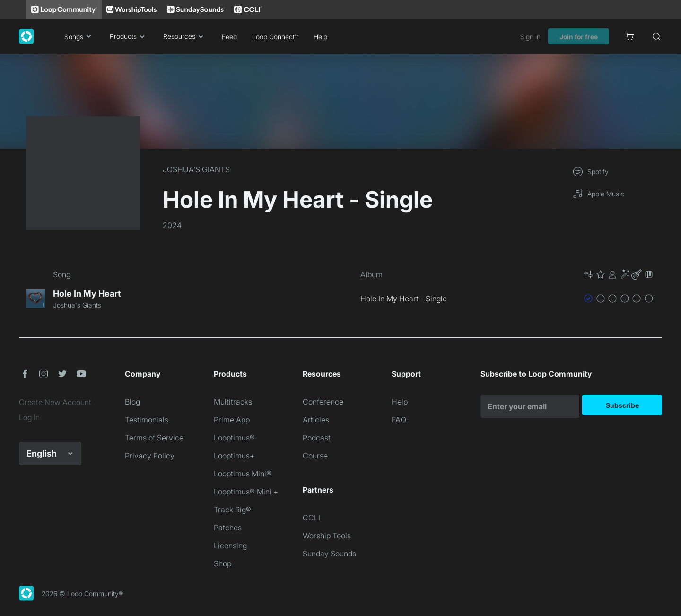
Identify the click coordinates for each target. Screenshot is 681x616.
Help (320, 37)
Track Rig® (232, 510)
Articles (316, 420)
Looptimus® (234, 438)
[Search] (656, 36)
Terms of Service (154, 438)
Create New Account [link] (55, 402)
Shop (223, 563)
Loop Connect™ (275, 37)
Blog (132, 402)
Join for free (579, 37)
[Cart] (630, 36)
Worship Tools (327, 536)
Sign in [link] (530, 37)
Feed (229, 37)
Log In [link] (29, 417)
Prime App (232, 420)
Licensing (230, 546)
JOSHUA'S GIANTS (196, 169)
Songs (79, 36)
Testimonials (147, 420)
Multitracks (233, 402)
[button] (619, 274)
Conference (323, 402)
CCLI (311, 518)
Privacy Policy (150, 456)
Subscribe (622, 405)
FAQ (399, 420)
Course (315, 456)
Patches (228, 528)
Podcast (317, 438)
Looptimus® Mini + (246, 492)
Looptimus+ (234, 456)
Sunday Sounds (329, 554)
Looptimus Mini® (243, 474)
